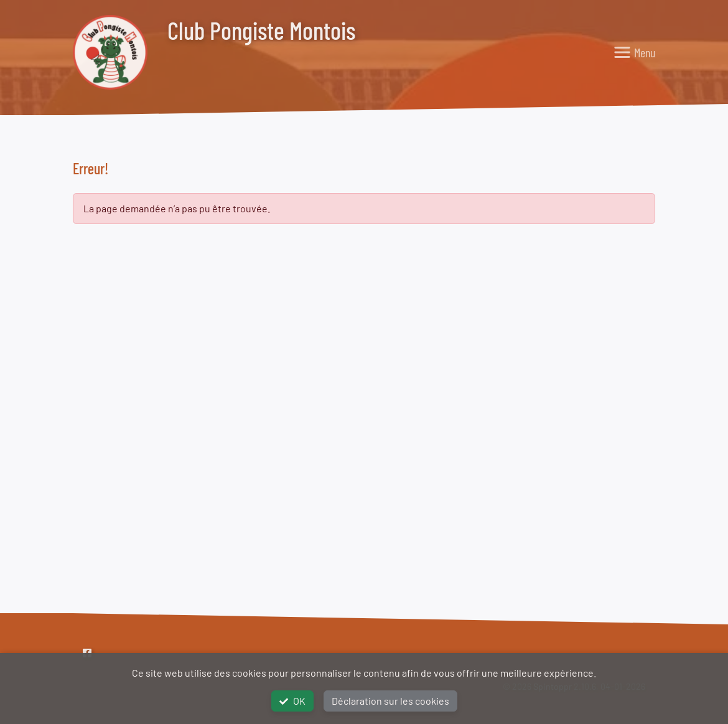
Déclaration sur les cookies (390, 701)
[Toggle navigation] (634, 52)
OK (292, 701)
